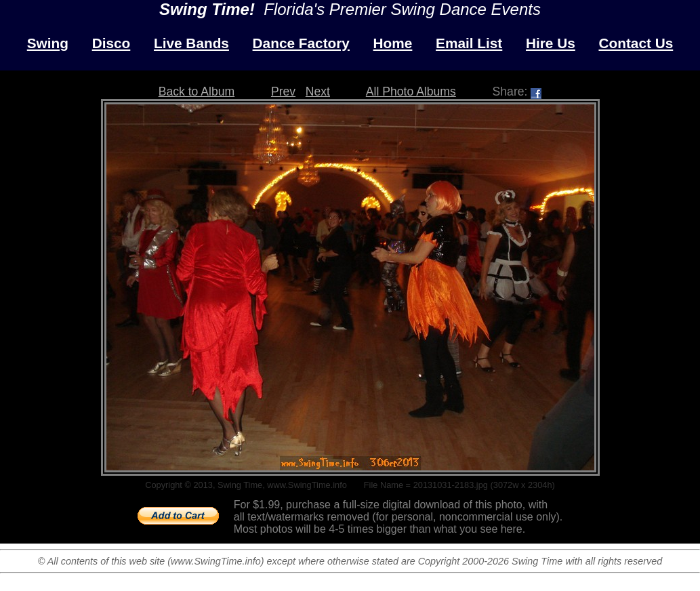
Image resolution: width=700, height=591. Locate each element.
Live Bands (191, 43)
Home (393, 43)
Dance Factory (301, 43)
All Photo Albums (411, 91)
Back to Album (197, 91)
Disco (111, 43)
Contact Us (636, 43)
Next (318, 91)
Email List (469, 43)
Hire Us (551, 43)
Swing (48, 43)
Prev (283, 91)
